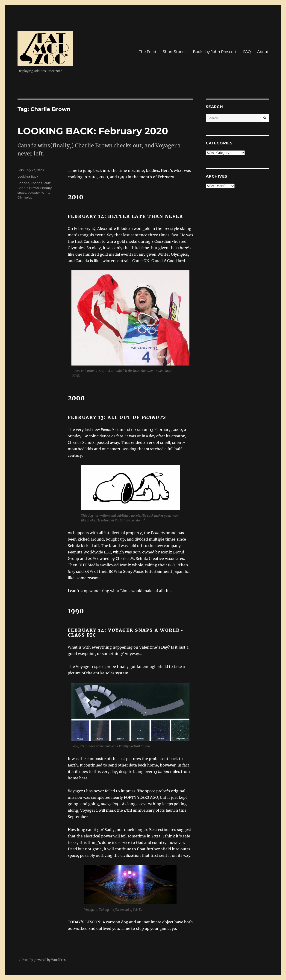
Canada (23, 183)
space (22, 193)
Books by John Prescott (215, 52)
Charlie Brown (28, 188)
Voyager (34, 193)
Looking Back (28, 176)
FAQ (247, 52)
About (263, 52)
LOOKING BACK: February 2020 (93, 131)
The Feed (148, 52)
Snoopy (46, 188)
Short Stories (175, 52)
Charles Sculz (41, 183)
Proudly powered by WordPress (44, 960)
